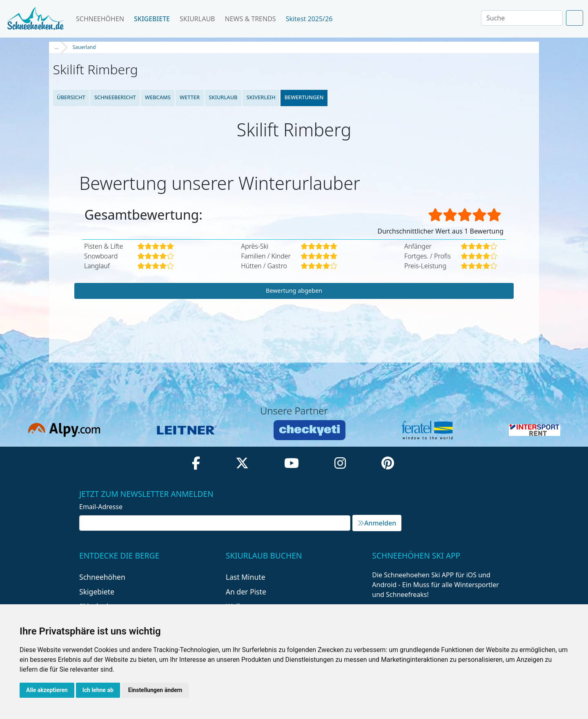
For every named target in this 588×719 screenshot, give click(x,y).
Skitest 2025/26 (312, 19)
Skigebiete (152, 19)
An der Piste (246, 592)
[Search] (522, 18)
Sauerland (84, 47)
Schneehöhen (100, 19)
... (57, 47)
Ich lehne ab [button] (98, 690)
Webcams (158, 97)
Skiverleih (261, 97)
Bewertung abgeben (294, 290)
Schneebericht (115, 97)
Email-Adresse (101, 507)
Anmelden (377, 523)
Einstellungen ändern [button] (155, 690)
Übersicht (71, 97)
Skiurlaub (197, 19)
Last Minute (246, 577)
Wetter (190, 97)
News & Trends (251, 19)
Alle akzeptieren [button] (47, 690)
